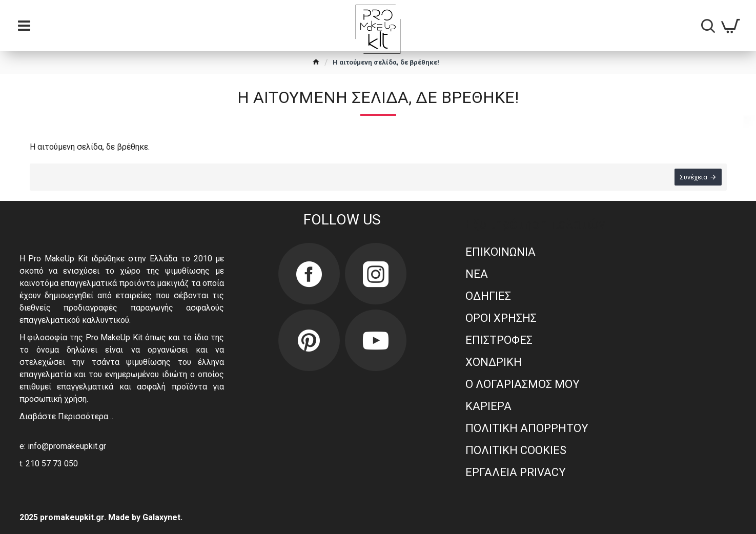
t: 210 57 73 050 (49, 464)
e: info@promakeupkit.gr (63, 446)
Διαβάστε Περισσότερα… (66, 416)
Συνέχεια (693, 177)
